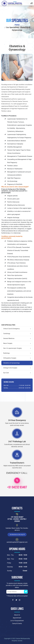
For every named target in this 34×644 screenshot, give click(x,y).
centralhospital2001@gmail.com (17, 542)
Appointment (17, 618)
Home (17, 25)
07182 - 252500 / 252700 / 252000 (17, 520)
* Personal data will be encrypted (17, 596)
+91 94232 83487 (17, 487)
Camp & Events (17, 623)
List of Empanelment (17, 621)
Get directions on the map (17, 535)
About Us (17, 615)
